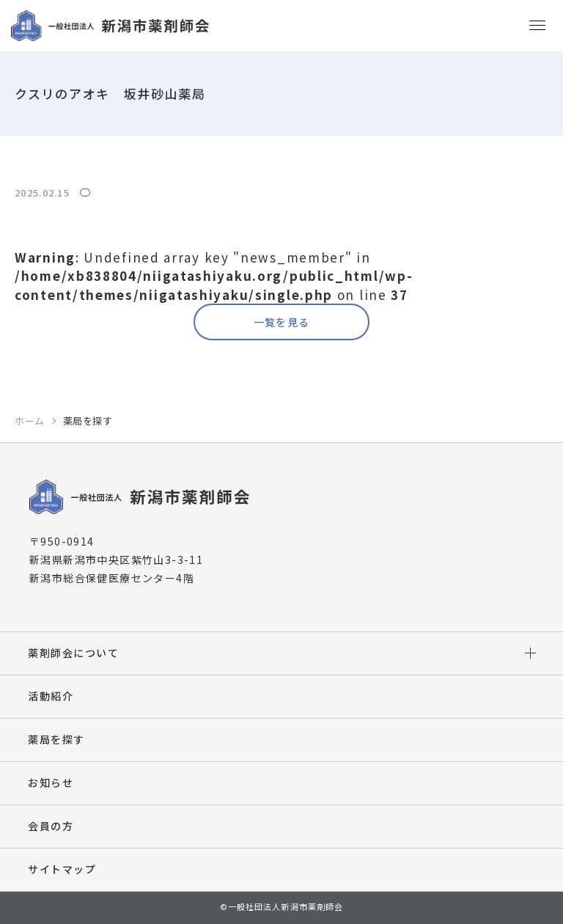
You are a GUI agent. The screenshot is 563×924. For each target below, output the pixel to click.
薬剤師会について (73, 653)
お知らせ (51, 782)
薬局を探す (56, 739)
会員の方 (51, 826)
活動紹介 (51, 696)
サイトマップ (62, 869)
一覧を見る (282, 322)
